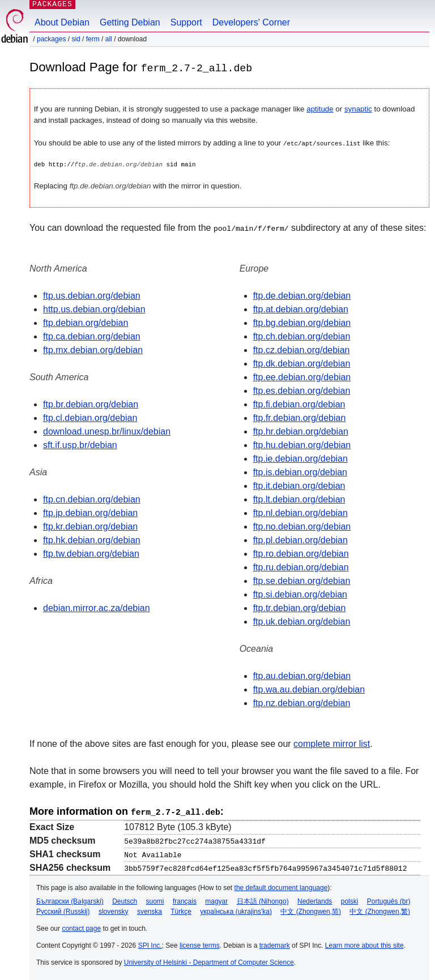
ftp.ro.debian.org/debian (301, 553)
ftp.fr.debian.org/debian (300, 417)
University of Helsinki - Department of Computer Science (209, 961)
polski (350, 900)
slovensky (114, 910)
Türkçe (181, 910)
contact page (81, 927)
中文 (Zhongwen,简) (311, 910)
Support (186, 22)
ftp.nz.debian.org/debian (302, 702)
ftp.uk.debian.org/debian (302, 621)
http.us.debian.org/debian (94, 309)
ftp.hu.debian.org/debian (302, 444)
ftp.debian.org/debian (86, 322)
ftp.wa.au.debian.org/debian (309, 689)
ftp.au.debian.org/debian (302, 675)
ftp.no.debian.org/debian (302, 526)
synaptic (358, 109)
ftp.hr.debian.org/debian (301, 431)
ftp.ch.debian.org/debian (302, 336)
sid (76, 39)
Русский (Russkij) (63, 910)
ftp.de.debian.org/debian (302, 295)
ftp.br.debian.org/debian (91, 404)
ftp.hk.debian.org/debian (92, 540)
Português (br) (389, 900)
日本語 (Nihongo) (263, 900)
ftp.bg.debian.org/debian (302, 322)
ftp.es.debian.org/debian (302, 390)
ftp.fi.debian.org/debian (299, 404)
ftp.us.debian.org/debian (92, 295)
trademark (275, 944)
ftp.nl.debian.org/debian (300, 512)
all (109, 39)
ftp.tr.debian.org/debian (300, 607)
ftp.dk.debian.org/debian (302, 363)
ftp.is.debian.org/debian (300, 472)
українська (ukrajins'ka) (236, 910)
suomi (155, 900)
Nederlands (315, 900)
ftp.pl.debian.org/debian (300, 540)
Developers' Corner (251, 22)
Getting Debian (130, 22)
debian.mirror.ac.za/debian (97, 607)
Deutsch (125, 900)
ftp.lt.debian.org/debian (299, 499)
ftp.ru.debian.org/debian (301, 567)
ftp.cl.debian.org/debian (90, 417)
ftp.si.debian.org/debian (300, 594)
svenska (150, 910)
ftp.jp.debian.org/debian (90, 512)
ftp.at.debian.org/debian (301, 309)
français (185, 900)
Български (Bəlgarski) (70, 900)
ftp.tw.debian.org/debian (91, 553)
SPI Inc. (150, 944)
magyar (216, 900)
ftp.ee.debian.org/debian (302, 377)
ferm (93, 39)
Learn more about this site (364, 944)
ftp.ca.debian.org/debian (92, 336)
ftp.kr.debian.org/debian (90, 526)
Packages (51, 39)
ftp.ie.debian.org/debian (300, 458)
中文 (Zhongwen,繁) (380, 910)
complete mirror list (332, 743)
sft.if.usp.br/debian (80, 444)
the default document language (281, 886)
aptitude (320, 109)
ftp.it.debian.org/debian (299, 485)
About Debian (62, 22)
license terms (200, 944)
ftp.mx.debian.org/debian (93, 349)
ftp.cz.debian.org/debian (302, 349)
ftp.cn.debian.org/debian (92, 499)
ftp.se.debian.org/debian (302, 580)
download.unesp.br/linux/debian (107, 431)
